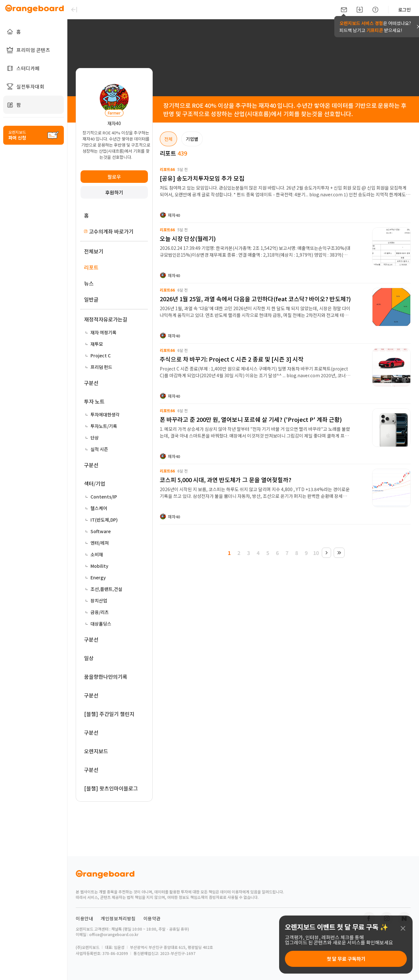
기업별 (192, 139)
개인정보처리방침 (118, 918)
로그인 (404, 10)
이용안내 (84, 918)
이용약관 (152, 918)
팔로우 (114, 177)
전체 (168, 139)
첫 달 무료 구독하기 (346, 959)
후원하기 (114, 192)
